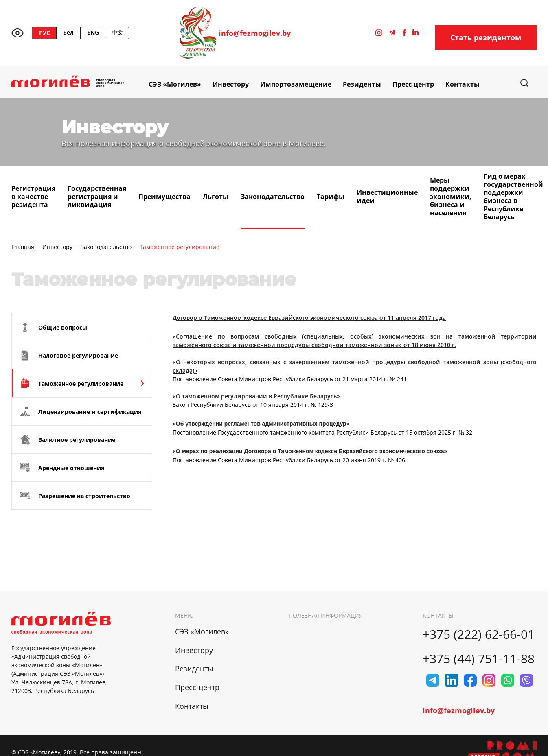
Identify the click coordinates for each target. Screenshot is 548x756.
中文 (117, 32)
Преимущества (164, 197)
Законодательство (273, 197)
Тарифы (331, 197)
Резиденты (362, 84)
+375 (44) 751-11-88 (479, 659)
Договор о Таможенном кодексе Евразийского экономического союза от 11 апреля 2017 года (309, 318)
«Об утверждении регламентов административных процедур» (261, 424)
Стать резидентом (486, 37)
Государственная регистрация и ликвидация (97, 197)
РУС (45, 33)
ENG (93, 32)
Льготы (216, 197)
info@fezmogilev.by (255, 33)
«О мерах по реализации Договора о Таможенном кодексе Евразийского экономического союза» (310, 451)
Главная (23, 247)
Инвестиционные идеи (387, 197)
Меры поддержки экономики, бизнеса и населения (451, 197)
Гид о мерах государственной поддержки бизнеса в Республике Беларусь (513, 197)
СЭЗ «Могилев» (175, 84)
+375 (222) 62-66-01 (479, 634)
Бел (68, 32)
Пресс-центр (413, 84)
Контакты (463, 84)
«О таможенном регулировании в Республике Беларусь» (256, 396)
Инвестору (231, 84)
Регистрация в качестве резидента (33, 197)
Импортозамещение (296, 84)
